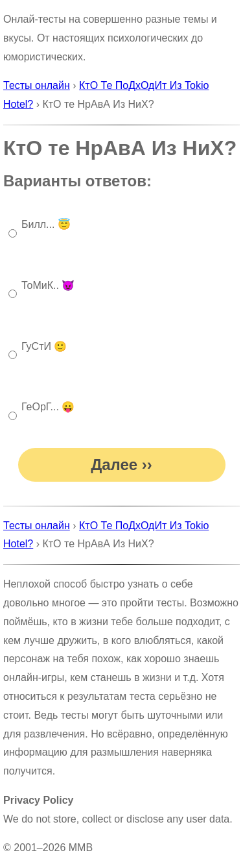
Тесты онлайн (37, 85)
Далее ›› (121, 465)
